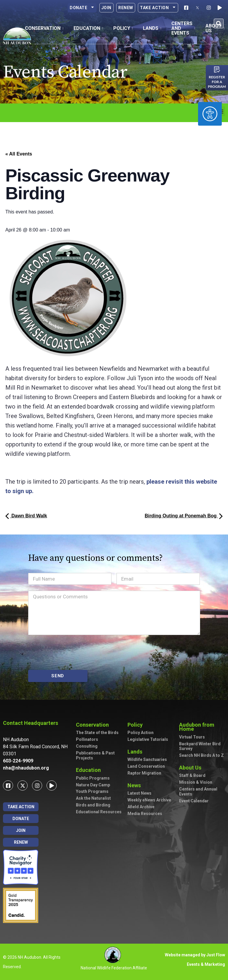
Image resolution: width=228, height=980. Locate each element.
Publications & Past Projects (95, 755)
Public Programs (93, 778)
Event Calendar (194, 801)
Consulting (87, 746)
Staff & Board (192, 775)
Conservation (94, 725)
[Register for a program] (217, 69)
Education (90, 770)
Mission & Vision (196, 782)
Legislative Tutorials (148, 739)
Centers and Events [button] (183, 28)
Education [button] (88, 28)
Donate (82, 8)
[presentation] (73, 652)
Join (106, 8)
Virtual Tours (192, 737)
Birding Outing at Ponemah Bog (184, 516)
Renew (126, 8)
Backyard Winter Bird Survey (200, 746)
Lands (136, 752)
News (136, 785)
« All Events (19, 154)
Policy (137, 725)
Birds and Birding (93, 805)
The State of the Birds (97, 733)
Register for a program (217, 82)
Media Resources (145, 814)
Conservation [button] (44, 28)
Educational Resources (99, 812)
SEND (58, 676)
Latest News (139, 793)
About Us (192, 768)
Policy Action (141, 733)
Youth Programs (92, 791)
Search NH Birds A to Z (201, 755)
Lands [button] (152, 28)
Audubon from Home (202, 727)
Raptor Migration (144, 773)
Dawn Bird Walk (26, 516)
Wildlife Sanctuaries (147, 759)
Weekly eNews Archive (149, 800)
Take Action (158, 8)
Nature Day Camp (93, 785)
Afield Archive (141, 807)
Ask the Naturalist (93, 798)
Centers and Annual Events (198, 792)
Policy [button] (123, 28)
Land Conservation (146, 766)
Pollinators (87, 739)
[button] (219, 24)
